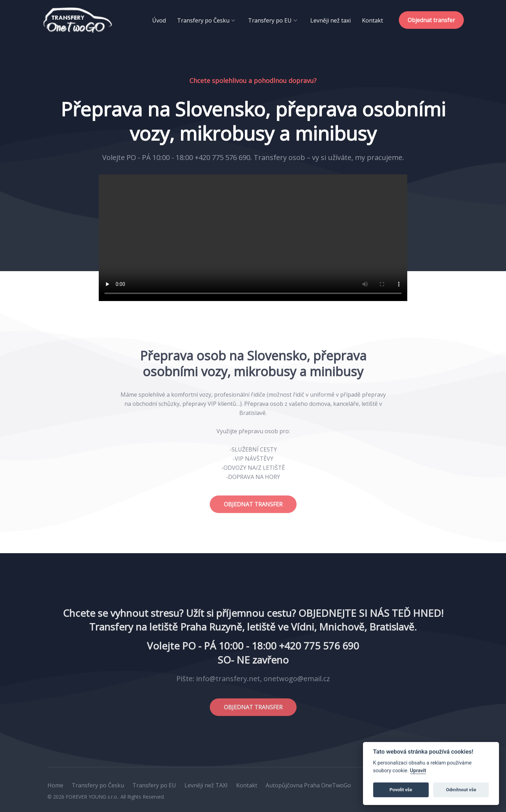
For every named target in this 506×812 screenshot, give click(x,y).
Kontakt (372, 20)
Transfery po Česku (203, 20)
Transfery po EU (270, 20)
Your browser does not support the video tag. (253, 238)
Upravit (418, 771)
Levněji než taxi (330, 20)
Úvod (159, 20)
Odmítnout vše (461, 790)
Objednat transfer (431, 20)
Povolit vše (401, 790)
